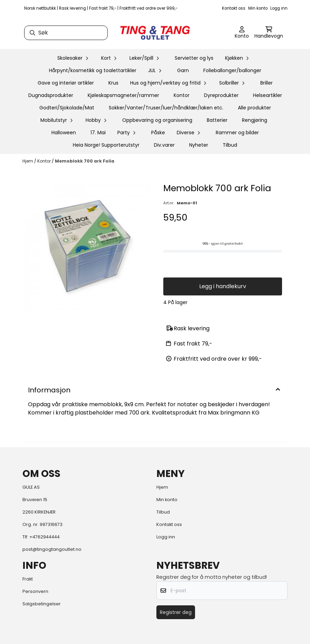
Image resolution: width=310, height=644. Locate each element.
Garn (183, 70)
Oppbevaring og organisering (157, 120)
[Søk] (66, 33)
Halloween (64, 133)
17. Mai (98, 133)
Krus (113, 83)
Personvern (35, 591)
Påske (158, 133)
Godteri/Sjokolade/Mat (67, 108)
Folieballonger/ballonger (232, 70)
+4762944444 (45, 537)
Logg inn (279, 8)
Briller (267, 83)
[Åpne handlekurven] (269, 33)
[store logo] (155, 33)
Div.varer (164, 145)
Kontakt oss (234, 8)
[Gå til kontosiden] (242, 33)
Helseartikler (268, 95)
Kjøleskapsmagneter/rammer (123, 95)
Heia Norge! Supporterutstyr (106, 145)
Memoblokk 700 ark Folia (85, 161)
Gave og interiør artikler (66, 83)
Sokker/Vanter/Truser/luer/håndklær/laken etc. (166, 108)
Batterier (217, 120)
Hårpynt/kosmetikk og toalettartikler (93, 70)
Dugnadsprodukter (51, 95)
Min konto (258, 8)
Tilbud (230, 145)
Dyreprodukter (221, 95)
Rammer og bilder (237, 133)
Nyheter (199, 145)
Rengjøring (255, 120)
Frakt (28, 579)
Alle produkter (254, 108)
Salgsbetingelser (42, 604)
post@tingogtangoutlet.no (52, 549)
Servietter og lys (194, 58)
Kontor (182, 95)
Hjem (28, 161)
